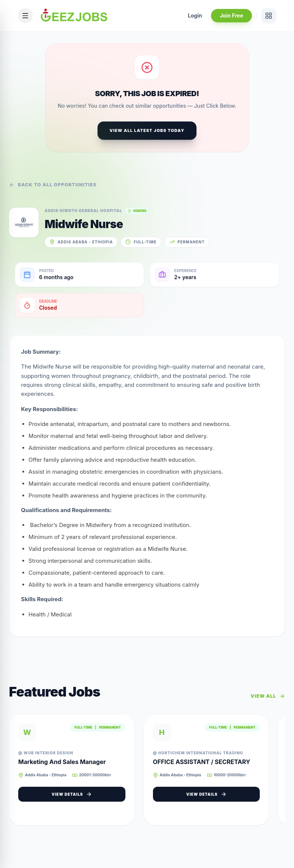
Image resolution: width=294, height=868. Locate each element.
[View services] (269, 16)
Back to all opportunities (53, 185)
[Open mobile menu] (25, 16)
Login (195, 15)
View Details (74, 795)
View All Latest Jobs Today (147, 130)
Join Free (231, 15)
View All (268, 697)
